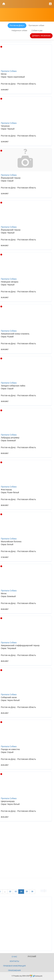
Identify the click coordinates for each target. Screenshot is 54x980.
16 (32, 891)
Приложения (14, 971)
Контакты (14, 961)
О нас (14, 957)
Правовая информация (14, 966)
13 (16, 891)
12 (10, 891)
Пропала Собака (9, 71)
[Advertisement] (27, 851)
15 (27, 891)
